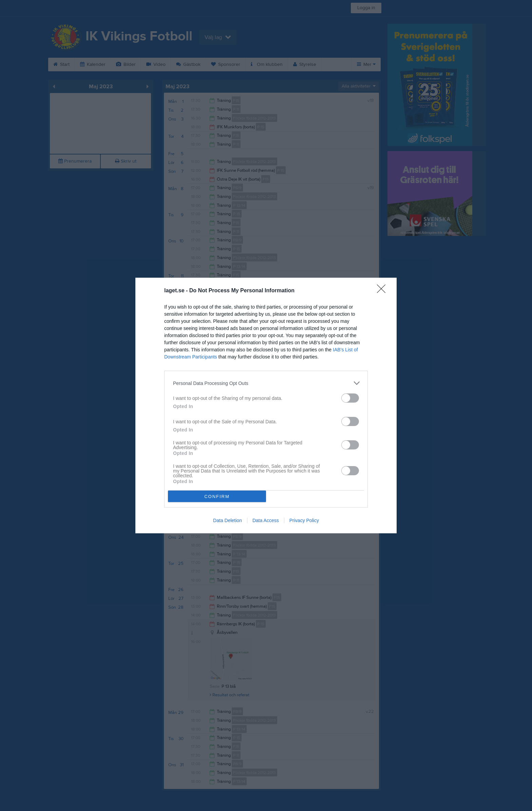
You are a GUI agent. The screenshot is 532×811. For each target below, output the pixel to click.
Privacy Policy (304, 520)
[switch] (350, 398)
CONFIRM (217, 496)
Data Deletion (227, 520)
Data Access (266, 520)
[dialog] (266, 405)
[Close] (383, 291)
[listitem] (266, 383)
